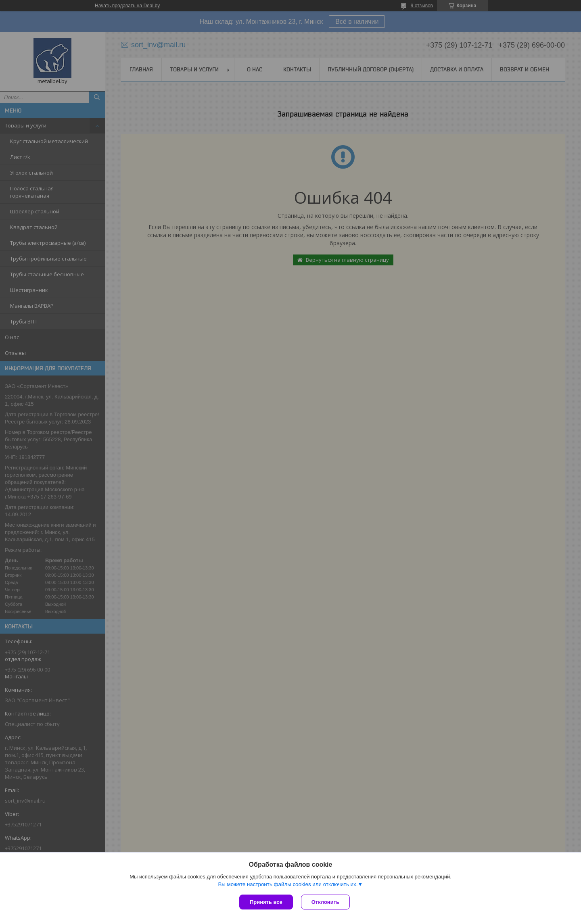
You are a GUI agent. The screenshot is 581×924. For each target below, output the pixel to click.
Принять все (266, 902)
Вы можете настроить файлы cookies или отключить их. (288, 884)
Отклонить (325, 902)
